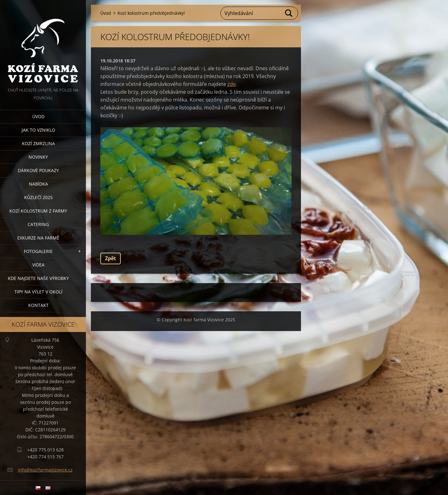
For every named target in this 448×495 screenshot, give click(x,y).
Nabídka (38, 184)
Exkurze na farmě (38, 238)
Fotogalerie (38, 251)
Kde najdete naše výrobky (38, 278)
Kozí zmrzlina (38, 143)
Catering (38, 224)
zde (232, 84)
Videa (38, 265)
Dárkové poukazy (38, 170)
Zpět (111, 258)
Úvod (38, 116)
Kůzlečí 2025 (38, 197)
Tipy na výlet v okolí (38, 292)
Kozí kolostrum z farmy (38, 211)
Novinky (38, 157)
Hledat (289, 13)
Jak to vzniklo (38, 130)
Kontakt (38, 305)
